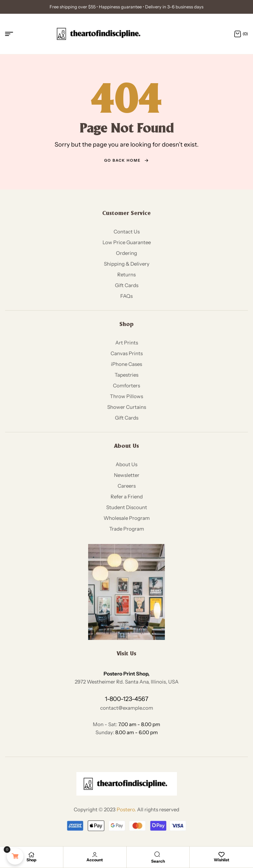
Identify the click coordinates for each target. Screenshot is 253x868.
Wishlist (222, 860)
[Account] (95, 855)
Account (95, 860)
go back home (126, 160)
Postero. (126, 809)
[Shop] (31, 855)
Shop (31, 860)
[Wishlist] (222, 855)
